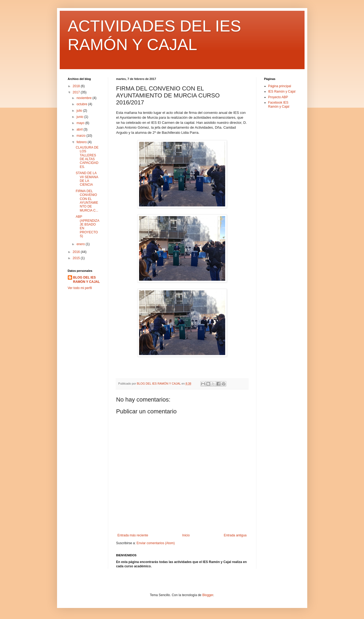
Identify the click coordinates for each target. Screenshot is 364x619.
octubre (82, 104)
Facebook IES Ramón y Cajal (279, 104)
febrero (82, 142)
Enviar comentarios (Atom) (156, 543)
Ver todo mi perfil (80, 288)
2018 (77, 86)
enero (81, 244)
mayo (81, 123)
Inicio (186, 535)
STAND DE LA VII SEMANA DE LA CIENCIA (87, 179)
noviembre (84, 98)
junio (80, 117)
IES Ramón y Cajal (282, 92)
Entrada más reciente (133, 535)
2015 (77, 258)
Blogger (208, 595)
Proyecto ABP (278, 97)
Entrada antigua (235, 535)
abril (80, 129)
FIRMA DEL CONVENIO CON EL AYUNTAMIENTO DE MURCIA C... (87, 201)
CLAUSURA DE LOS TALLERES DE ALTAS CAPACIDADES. (87, 157)
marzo (81, 136)
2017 (77, 92)
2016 (77, 252)
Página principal (280, 86)
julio (80, 111)
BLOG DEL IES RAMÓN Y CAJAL (87, 280)
